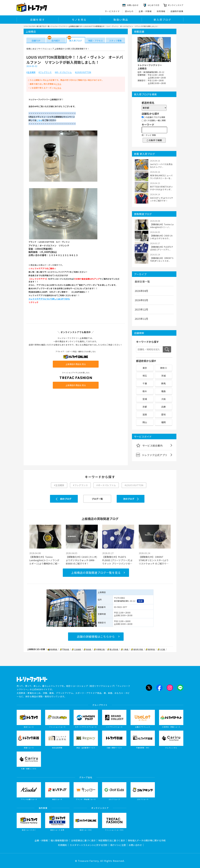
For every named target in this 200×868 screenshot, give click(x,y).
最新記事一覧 (142, 281)
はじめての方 (153, 5)
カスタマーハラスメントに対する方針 (89, 845)
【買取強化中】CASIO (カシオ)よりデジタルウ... (161, 237)
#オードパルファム (63, 72)
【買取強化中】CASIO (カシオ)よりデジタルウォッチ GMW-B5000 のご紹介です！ (82, 560)
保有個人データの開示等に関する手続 (147, 840)
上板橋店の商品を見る (76, 364)
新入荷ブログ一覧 (43, 26)
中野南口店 (99, 649)
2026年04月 (142, 291)
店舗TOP (36, 41)
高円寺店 (150, 649)
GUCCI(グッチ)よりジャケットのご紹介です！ (162, 199)
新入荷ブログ (162, 20)
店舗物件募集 (177, 11)
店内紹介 (56, 41)
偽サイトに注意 (118, 845)
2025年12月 (142, 309)
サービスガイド (112, 11)
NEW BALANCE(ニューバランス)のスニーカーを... (161, 177)
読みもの (129, 11)
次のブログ (129, 499)
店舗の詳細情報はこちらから (96, 637)
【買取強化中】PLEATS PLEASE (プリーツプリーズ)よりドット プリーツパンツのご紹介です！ (117, 560)
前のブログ (66, 499)
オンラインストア (176, 5)
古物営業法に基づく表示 (83, 840)
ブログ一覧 (97, 499)
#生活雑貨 (31, 72)
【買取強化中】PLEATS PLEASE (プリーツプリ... (161, 248)
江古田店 (77, 649)
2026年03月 (142, 300)
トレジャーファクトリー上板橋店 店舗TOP (67, 26)
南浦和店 (53, 649)
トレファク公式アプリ (152, 455)
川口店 (162, 649)
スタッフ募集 (115, 41)
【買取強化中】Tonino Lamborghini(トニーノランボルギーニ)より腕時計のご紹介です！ (44, 560)
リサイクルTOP (29, 26)
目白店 (88, 649)
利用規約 (62, 845)
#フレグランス (45, 72)
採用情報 (161, 11)
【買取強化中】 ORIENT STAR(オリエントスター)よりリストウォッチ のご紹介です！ (154, 560)
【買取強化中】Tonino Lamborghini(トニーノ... (162, 226)
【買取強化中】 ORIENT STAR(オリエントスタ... (162, 259)
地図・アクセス (95, 41)
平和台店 (65, 649)
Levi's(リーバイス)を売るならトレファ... (161, 166)
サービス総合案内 (149, 445)
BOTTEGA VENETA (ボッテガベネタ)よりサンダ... (161, 188)
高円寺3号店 (137, 649)
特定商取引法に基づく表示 (112, 840)
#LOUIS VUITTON (83, 72)
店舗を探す (37, 20)
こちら (58, 84)
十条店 (125, 649)
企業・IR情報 (145, 11)
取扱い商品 (121, 20)
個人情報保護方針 (59, 840)
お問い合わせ (135, 845)
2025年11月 (142, 319)
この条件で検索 (154, 140)
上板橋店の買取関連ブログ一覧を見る (96, 573)
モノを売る (79, 20)
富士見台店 (113, 649)
